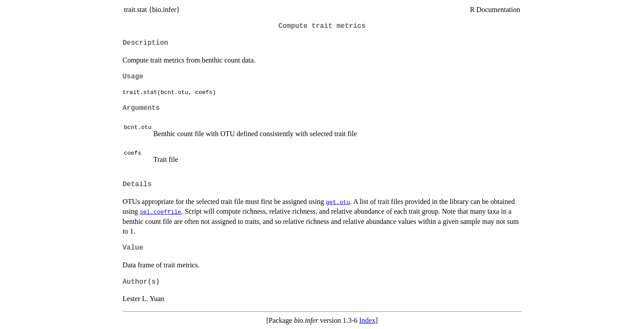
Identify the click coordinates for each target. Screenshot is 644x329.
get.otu (338, 202)
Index (367, 320)
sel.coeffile (160, 211)
